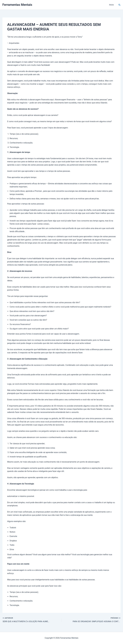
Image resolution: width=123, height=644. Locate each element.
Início (112, 5)
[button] (120, 5)
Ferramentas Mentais (17, 5)
